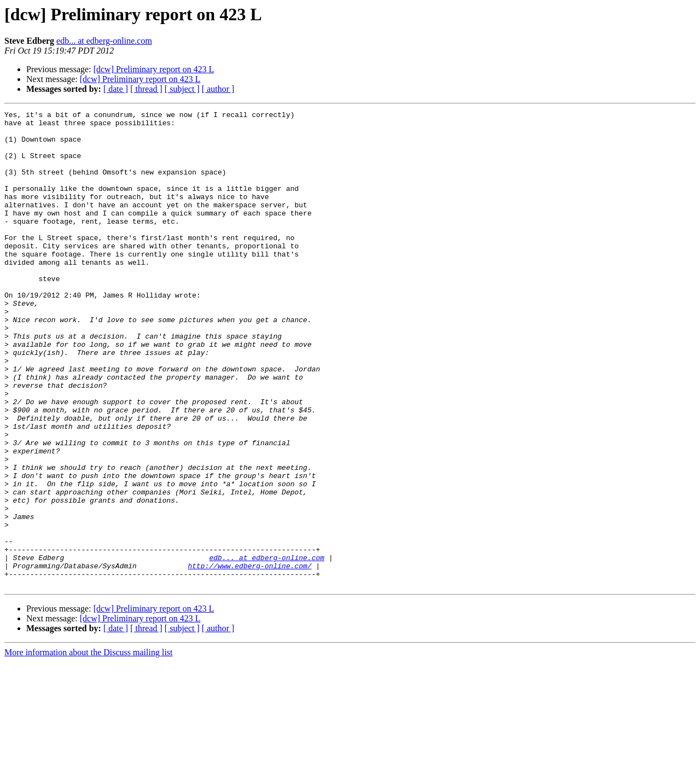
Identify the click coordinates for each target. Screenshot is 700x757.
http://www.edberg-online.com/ (249, 657)
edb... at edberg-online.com (104, 41)
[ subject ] (182, 89)
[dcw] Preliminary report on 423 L (154, 69)
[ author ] (218, 89)
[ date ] (116, 89)
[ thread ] (146, 89)
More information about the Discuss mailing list (89, 747)
